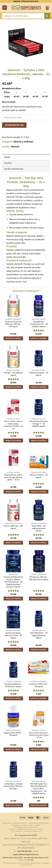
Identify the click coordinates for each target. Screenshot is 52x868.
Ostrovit (15, 146)
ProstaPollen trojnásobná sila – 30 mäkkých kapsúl (39, 324)
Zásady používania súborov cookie (26, 829)
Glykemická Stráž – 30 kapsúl (39, 374)
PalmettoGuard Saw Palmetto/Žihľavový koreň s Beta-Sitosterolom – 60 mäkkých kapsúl (39, 789)
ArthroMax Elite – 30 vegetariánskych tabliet (39, 635)
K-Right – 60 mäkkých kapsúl (13, 374)
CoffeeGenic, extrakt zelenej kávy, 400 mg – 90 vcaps (13, 786)
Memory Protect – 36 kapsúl (39, 476)
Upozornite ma (14, 125)
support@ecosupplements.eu (26, 854)
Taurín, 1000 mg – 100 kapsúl (13, 527)
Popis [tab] (7, 157)
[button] (5, 8)
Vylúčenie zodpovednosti (26, 827)
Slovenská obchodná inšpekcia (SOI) (36, 858)
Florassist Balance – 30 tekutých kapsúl (13, 685)
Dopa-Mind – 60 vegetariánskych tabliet (39, 528)
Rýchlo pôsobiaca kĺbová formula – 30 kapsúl (13, 635)
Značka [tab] (8, 163)
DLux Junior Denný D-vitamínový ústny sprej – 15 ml (39, 735)
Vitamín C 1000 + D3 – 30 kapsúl (39, 685)
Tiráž (37, 825)
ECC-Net (31, 860)
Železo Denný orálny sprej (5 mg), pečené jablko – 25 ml (13, 477)
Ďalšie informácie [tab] (14, 169)
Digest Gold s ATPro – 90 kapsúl (13, 734)
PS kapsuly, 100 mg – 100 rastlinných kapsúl (39, 578)
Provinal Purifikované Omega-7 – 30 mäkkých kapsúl (39, 424)
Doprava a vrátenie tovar (14, 823)
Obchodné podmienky (39, 823)
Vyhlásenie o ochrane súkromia (26, 831)
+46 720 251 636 (24, 851)
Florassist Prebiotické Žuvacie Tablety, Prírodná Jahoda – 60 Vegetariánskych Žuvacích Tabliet (13, 582)
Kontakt (16, 825)
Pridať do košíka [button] (13, 338)
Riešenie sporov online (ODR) (12, 858)
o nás (25, 825)
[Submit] (47, 16)
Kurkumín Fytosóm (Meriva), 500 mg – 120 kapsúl (13, 324)
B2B (31, 825)
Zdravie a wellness (23, 142)
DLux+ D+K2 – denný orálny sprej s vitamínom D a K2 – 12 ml (13, 425)
